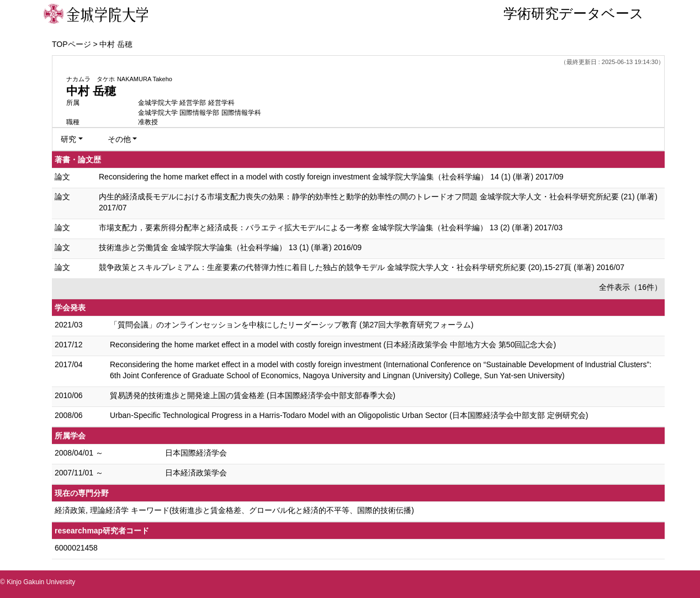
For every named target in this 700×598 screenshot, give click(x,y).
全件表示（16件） (630, 287)
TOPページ (71, 44)
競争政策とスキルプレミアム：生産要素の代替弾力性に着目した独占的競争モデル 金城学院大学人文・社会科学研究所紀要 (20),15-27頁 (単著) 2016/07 (362, 267)
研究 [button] (68, 139)
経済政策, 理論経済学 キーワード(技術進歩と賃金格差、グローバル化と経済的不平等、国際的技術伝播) (234, 510)
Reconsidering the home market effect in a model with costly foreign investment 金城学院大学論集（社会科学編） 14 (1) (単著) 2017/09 (331, 177)
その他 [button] (119, 139)
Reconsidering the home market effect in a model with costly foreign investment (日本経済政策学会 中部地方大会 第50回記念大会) (333, 345)
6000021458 (76, 548)
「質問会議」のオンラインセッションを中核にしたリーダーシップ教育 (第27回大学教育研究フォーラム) (292, 325)
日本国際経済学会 (196, 453)
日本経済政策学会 (196, 473)
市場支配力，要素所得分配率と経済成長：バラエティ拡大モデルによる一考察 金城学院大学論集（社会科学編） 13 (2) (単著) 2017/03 (331, 227)
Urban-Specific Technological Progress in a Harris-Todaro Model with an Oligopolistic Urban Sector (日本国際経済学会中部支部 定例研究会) (349, 415)
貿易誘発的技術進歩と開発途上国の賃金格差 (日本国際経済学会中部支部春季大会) (253, 395)
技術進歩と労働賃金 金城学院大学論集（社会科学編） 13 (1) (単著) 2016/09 (230, 247)
